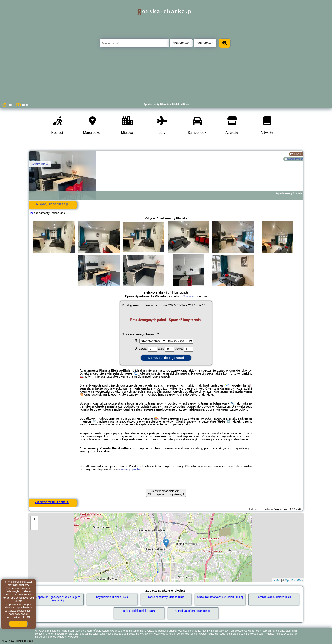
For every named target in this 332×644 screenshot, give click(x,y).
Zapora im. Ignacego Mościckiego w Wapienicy (58, 599)
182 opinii (187, 296)
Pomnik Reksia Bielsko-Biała (274, 597)
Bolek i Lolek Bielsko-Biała (139, 611)
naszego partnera (132, 469)
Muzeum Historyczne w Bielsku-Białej (220, 597)
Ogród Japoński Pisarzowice (193, 611)
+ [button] (34, 520)
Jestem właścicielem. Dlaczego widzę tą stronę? (166, 493)
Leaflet (277, 580)
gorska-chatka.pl (166, 11)
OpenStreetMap (294, 580)
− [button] (34, 527)
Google (11, 588)
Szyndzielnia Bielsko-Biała (112, 597)
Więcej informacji (52, 204)
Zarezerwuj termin (52, 502)
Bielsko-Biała (39, 164)
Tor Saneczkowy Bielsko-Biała (166, 597)
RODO (26, 617)
